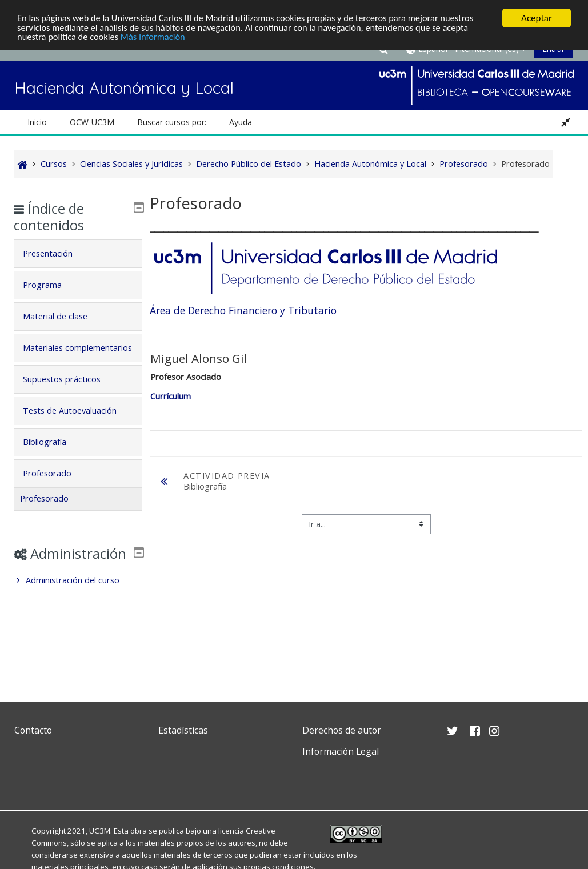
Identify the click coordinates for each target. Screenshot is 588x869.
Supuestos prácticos (70, 395)
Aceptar (537, 18)
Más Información (157, 38)
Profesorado (55, 489)
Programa (50, 285)
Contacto (33, 730)
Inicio (37, 122)
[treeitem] (78, 613)
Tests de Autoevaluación (78, 427)
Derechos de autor (342, 730)
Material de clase (63, 316)
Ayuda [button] (241, 122)
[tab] (78, 254)
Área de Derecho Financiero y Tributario (243, 310)
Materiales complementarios (64, 356)
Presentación (56, 253)
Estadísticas (183, 730)
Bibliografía (53, 458)
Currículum (171, 396)
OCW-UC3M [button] (92, 122)
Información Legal (341, 751)
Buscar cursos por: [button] (172, 122)
